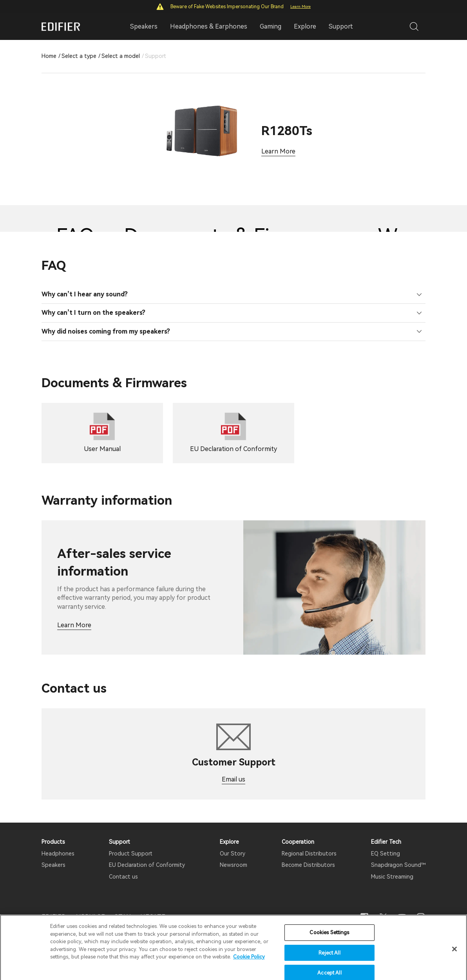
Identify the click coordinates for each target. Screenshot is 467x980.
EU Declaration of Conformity (147, 865)
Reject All (329, 966)
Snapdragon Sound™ (398, 865)
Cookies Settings (329, 946)
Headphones (58, 854)
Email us (233, 779)
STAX (123, 917)
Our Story (233, 854)
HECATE (153, 917)
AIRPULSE (90, 917)
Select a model (121, 56)
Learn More (300, 6)
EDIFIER (53, 917)
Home (49, 56)
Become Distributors (308, 865)
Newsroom (233, 865)
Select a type (79, 56)
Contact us (123, 877)
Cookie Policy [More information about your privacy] (249, 970)
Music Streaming (392, 877)
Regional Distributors (309, 854)
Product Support (131, 854)
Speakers (53, 865)
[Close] (454, 962)
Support (341, 26)
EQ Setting (386, 854)
